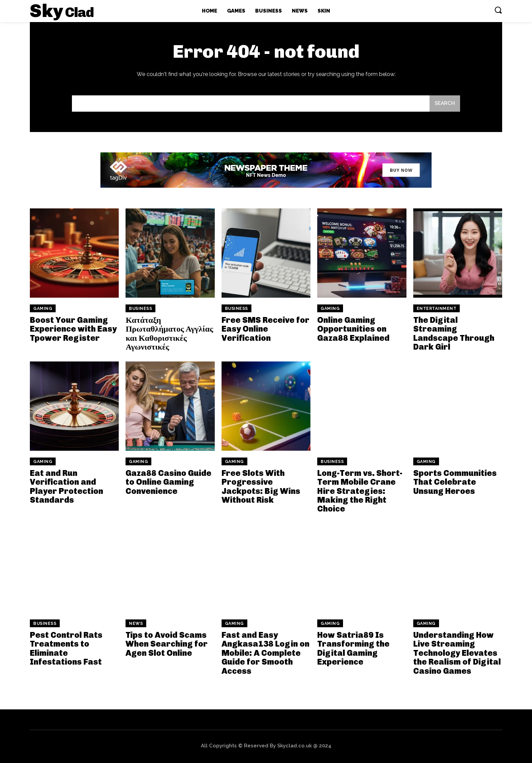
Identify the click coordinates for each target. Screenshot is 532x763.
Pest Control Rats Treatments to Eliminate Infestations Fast (66, 648)
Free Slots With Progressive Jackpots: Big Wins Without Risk (261, 486)
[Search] (445, 104)
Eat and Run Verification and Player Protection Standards (66, 486)
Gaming (43, 309)
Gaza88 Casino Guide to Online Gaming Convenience (168, 482)
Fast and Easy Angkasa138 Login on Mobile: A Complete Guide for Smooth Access (265, 653)
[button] (498, 10)
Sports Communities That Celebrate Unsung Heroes (455, 482)
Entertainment (437, 309)
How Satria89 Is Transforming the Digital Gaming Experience (353, 648)
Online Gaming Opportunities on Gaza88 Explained (353, 329)
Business (140, 309)
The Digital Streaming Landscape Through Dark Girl (454, 333)
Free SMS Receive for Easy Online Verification (265, 329)
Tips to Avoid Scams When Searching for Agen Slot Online (167, 644)
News (136, 624)
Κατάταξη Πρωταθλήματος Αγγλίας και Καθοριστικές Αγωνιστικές (169, 333)
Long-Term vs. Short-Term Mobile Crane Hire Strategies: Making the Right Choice (360, 491)
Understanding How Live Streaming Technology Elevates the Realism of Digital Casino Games (457, 653)
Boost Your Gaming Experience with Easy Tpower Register (73, 329)
